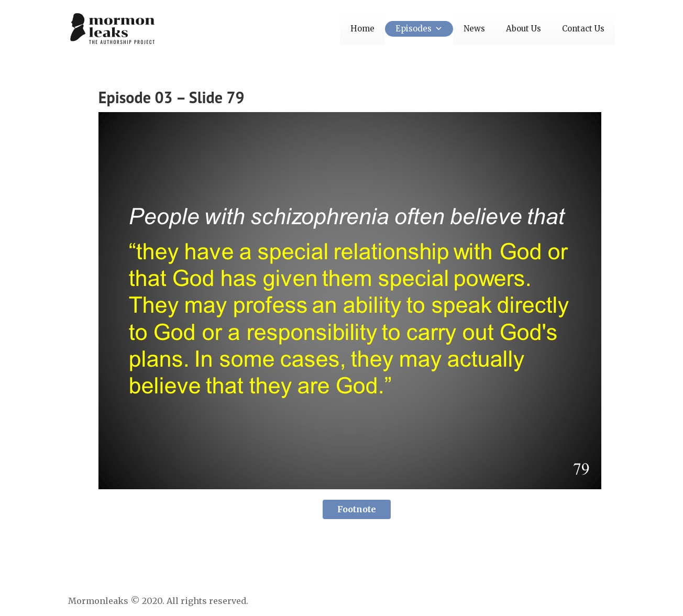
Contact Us (583, 29)
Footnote (357, 509)
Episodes (419, 29)
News (474, 29)
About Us (524, 29)
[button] (437, 29)
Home (362, 29)
